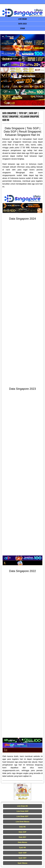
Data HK (22, 827)
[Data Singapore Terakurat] (22, 37)
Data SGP (23, 832)
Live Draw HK (22, 806)
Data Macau (23, 842)
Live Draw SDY (22, 816)
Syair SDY (22, 858)
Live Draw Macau (23, 822)
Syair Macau (23, 863)
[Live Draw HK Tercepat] (22, 791)
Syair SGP (23, 853)
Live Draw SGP (23, 811)
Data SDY (22, 837)
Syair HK (22, 847)
